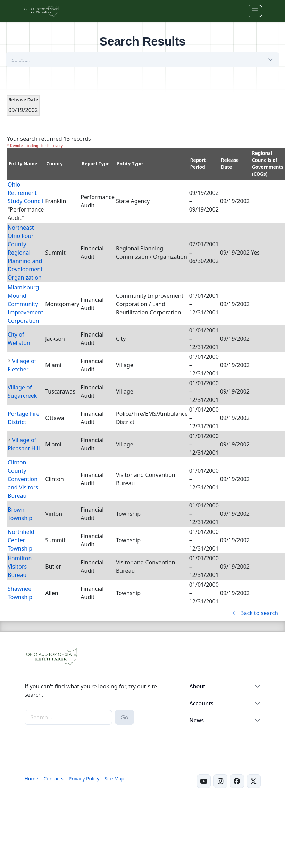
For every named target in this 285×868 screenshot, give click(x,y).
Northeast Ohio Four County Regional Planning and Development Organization (25, 253)
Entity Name (23, 164)
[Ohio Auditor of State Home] (41, 11)
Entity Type (130, 164)
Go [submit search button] (124, 717)
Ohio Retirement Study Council (25, 193)
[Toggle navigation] (255, 11)
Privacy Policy (84, 779)
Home (32, 779)
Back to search (255, 613)
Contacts (53, 779)
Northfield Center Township (21, 540)
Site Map (114, 779)
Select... (21, 60)
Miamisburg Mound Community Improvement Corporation (26, 304)
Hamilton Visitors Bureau (20, 567)
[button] (258, 688)
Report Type (95, 164)
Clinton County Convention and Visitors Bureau (23, 479)
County (55, 164)
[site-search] (69, 717)
